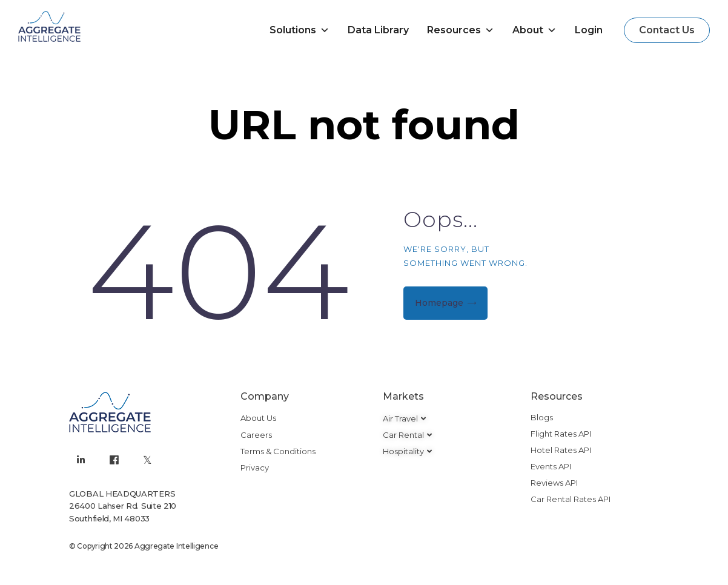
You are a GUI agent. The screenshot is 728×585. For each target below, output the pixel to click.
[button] (667, 30)
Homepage (439, 303)
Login (589, 30)
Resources (461, 30)
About (534, 30)
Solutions (299, 30)
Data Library (378, 30)
